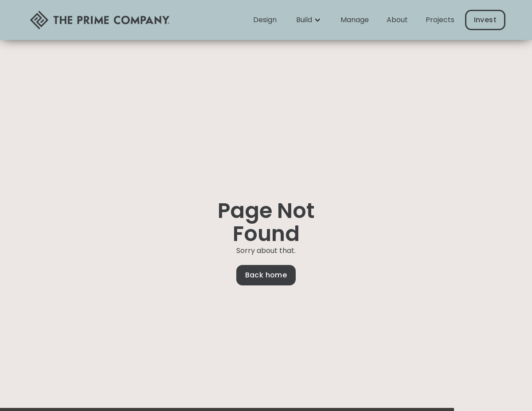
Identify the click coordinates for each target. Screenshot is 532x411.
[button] (309, 20)
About (397, 20)
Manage (355, 20)
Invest (485, 20)
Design (265, 20)
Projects (440, 20)
